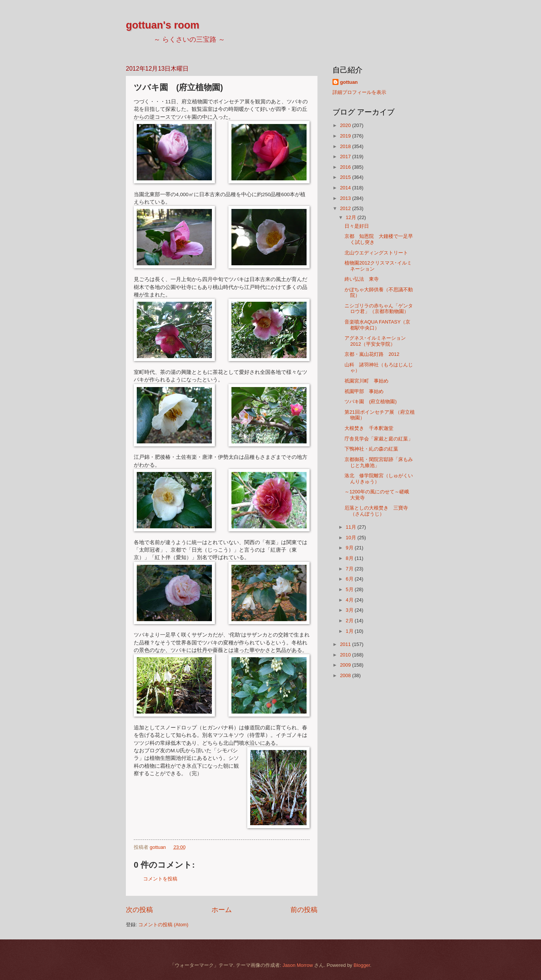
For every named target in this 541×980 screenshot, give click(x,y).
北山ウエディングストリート (376, 253)
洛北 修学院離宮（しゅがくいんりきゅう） (379, 478)
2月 (350, 621)
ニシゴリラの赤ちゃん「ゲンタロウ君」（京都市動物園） (379, 309)
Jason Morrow (298, 965)
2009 (346, 665)
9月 (350, 548)
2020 (346, 125)
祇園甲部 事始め (364, 391)
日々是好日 (357, 226)
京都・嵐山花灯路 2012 (372, 354)
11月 (351, 527)
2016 (346, 167)
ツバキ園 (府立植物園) (371, 402)
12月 (351, 217)
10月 (351, 538)
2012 (346, 208)
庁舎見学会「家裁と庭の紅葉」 (379, 439)
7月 (350, 569)
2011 (346, 644)
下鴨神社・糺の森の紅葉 (371, 449)
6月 (350, 579)
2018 (346, 146)
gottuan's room (162, 25)
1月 (350, 631)
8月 (350, 558)
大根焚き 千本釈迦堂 (369, 428)
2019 (346, 136)
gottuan (349, 82)
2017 (346, 157)
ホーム (222, 910)
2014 (346, 188)
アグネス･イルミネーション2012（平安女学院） (375, 341)
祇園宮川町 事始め (366, 381)
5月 (350, 589)
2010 (346, 655)
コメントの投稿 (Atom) (163, 925)
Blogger (362, 965)
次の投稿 (139, 910)
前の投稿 (304, 910)
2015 (346, 177)
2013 (346, 198)
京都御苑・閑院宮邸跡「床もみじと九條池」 (379, 462)
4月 (350, 600)
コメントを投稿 (160, 879)
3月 (350, 610)
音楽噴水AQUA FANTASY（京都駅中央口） (377, 325)
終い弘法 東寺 (362, 279)
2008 (346, 675)
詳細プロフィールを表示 (359, 92)
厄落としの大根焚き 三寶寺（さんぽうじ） (376, 511)
